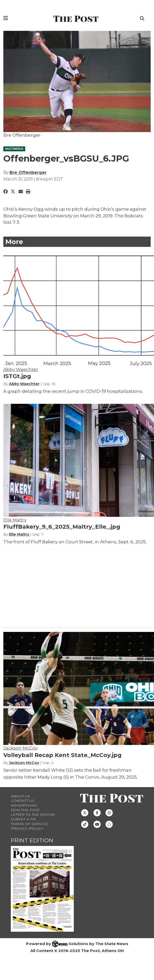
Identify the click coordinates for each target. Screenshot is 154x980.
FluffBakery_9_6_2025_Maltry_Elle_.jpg (62, 527)
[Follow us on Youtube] (97, 824)
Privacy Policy (27, 828)
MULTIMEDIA (14, 149)
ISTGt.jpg (17, 376)
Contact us (23, 801)
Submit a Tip (23, 819)
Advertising (24, 805)
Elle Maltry (15, 520)
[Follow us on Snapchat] (109, 824)
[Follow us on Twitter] (85, 812)
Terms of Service (29, 824)
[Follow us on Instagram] (109, 812)
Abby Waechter (21, 369)
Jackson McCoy (20, 748)
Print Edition (32, 840)
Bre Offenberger (28, 172)
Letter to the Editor (33, 815)
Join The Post (25, 810)
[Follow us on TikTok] (85, 824)
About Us (20, 796)
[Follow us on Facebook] (97, 812)
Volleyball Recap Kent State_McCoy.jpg (62, 755)
